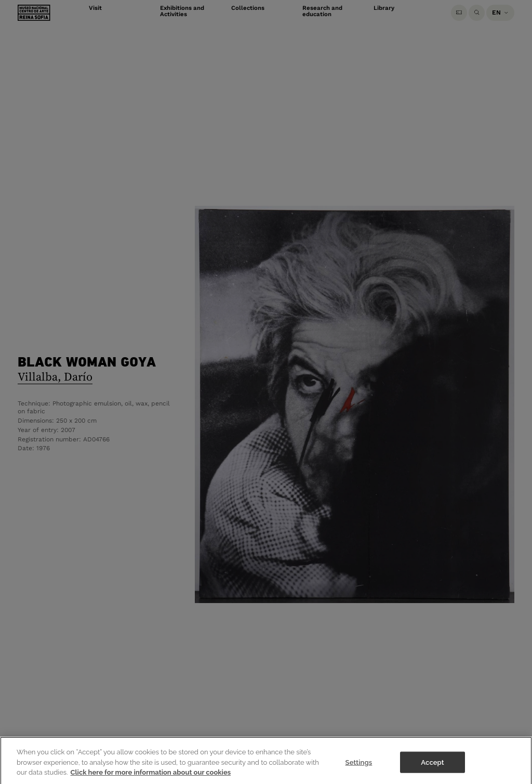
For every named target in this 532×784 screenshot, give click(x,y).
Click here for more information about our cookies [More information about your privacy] (151, 777)
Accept (432, 767)
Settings (359, 767)
